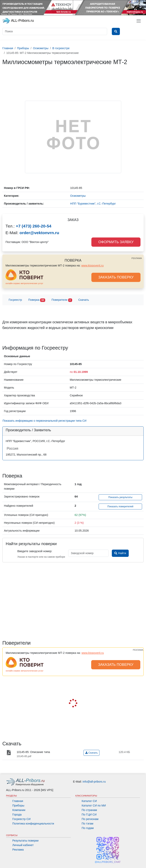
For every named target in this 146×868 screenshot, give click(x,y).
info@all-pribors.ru (94, 782)
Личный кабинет (23, 845)
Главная (18, 801)
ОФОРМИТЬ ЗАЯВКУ (116, 242)
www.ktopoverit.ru (93, 265)
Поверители (62, 300)
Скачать (84, 300)
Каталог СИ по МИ (94, 805)
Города (17, 815)
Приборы (18, 805)
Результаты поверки (25, 841)
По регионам (90, 819)
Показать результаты (120, 497)
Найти (120, 553)
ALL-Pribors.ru (18, 21)
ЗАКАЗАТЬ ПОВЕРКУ (116, 277)
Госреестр (15, 300)
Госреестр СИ (22, 819)
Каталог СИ (89, 801)
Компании (19, 810)
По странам (89, 810)
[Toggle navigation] (139, 21)
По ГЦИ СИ (89, 815)
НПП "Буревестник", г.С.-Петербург (93, 204)
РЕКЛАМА (137, 258)
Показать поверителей (120, 506)
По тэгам (88, 824)
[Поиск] (55, 31)
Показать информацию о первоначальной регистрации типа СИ (45, 421)
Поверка (37, 300)
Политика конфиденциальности (33, 824)
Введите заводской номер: (35, 551)
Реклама (18, 850)
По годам (88, 828)
